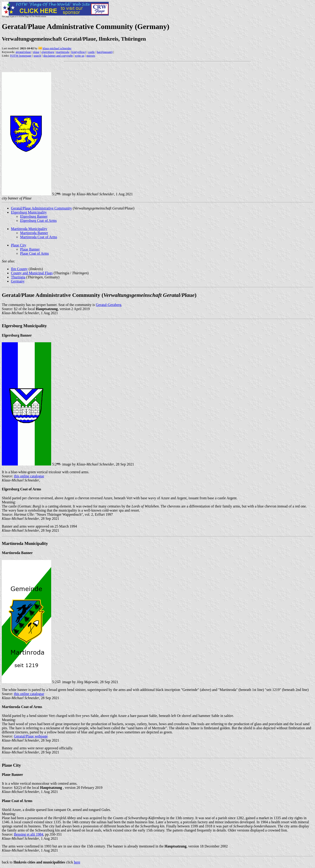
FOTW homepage (21, 56)
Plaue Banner (30, 249)
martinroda (63, 52)
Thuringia (18, 277)
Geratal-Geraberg (109, 305)
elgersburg (48, 52)
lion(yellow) (79, 52)
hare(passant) (105, 52)
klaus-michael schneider (57, 48)
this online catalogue (29, 476)
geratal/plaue (23, 52)
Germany (18, 281)
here (77, 862)
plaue (36, 52)
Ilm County (19, 269)
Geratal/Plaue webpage (31, 736)
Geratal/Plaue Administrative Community (41, 208)
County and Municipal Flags (32, 273)
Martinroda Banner (34, 233)
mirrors (91, 56)
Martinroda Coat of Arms (39, 237)
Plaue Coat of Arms (34, 253)
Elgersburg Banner (34, 216)
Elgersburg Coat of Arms (38, 221)
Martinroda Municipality (29, 229)
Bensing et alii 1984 (29, 834)
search (37, 56)
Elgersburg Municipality (29, 212)
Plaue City (19, 245)
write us (80, 56)
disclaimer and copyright (58, 56)
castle (91, 52)
